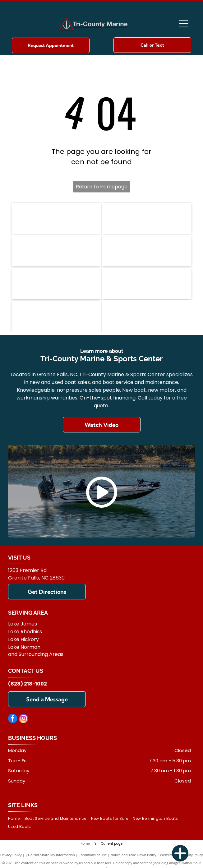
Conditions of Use (93, 855)
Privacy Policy (11, 855)
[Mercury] (56, 284)
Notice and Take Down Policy (133, 855)
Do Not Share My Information (51, 855)
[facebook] (13, 719)
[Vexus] (147, 251)
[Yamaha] (147, 284)
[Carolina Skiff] (56, 251)
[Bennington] (56, 218)
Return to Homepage (102, 187)
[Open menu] (184, 24)
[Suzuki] (56, 316)
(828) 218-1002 (28, 684)
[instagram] (24, 719)
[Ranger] (147, 218)
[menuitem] (16, 818)
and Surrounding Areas (36, 654)
